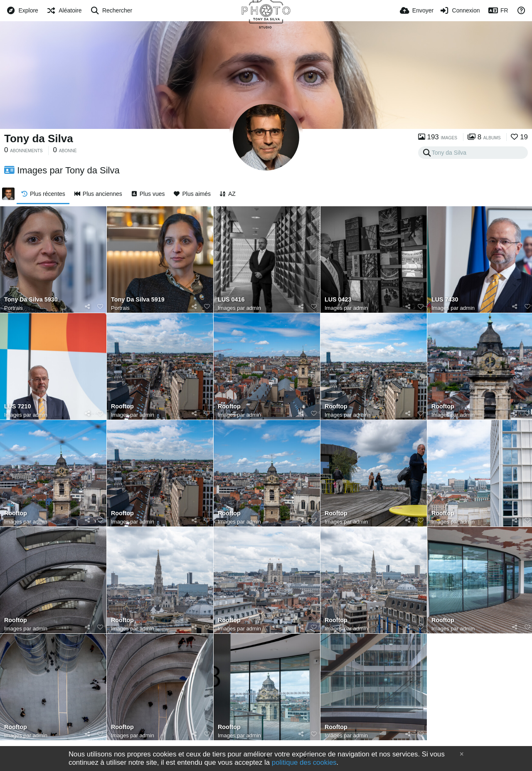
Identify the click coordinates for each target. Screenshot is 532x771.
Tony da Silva (39, 138)
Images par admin (239, 308)
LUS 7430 (445, 300)
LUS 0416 (231, 300)
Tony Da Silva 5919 (138, 300)
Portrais (14, 308)
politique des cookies (304, 762)
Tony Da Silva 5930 (31, 300)
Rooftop (122, 407)
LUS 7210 (17, 407)
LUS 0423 (338, 300)
